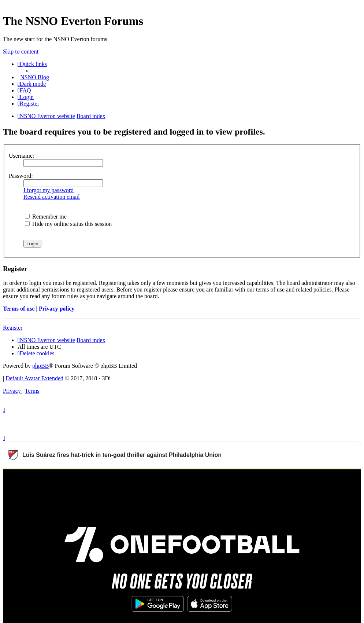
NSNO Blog (35, 77)
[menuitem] (24, 90)
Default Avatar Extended (34, 378)
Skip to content (21, 52)
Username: (21, 156)
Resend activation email (52, 197)
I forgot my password (49, 190)
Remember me (46, 217)
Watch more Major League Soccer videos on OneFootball (290, 478)
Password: (21, 176)
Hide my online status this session (68, 224)
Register (13, 328)
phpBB (40, 366)
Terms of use (19, 309)
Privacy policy (57, 309)
